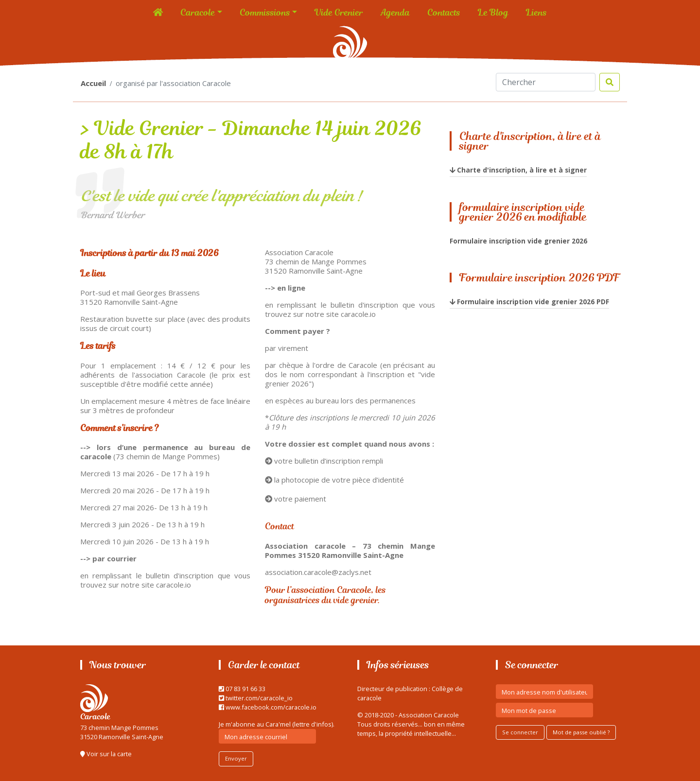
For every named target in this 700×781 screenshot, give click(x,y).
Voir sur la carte (106, 754)
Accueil (93, 83)
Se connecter (520, 732)
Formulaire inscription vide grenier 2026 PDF (533, 302)
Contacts (444, 12)
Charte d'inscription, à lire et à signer (522, 170)
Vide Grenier (339, 12)
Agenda (395, 12)
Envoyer (236, 758)
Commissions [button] (265, 12)
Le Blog (493, 12)
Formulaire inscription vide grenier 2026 (518, 241)
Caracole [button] (198, 12)
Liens (536, 12)
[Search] (546, 82)
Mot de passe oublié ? (581, 732)
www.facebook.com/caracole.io (268, 707)
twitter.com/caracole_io (256, 698)
